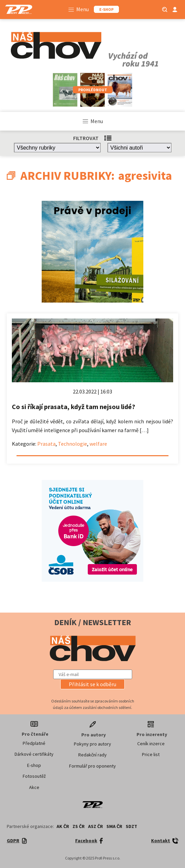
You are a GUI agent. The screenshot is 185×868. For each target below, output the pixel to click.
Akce (34, 787)
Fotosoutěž (34, 776)
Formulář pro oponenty (92, 766)
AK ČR (63, 826)
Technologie (73, 444)
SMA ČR (114, 826)
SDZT (131, 826)
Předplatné (34, 743)
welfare (98, 444)
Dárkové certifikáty (34, 754)
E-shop (34, 765)
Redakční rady (92, 755)
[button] (92, 684)
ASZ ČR (96, 826)
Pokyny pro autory (92, 744)
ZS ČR (79, 826)
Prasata (46, 444)
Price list (151, 754)
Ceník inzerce (151, 744)
